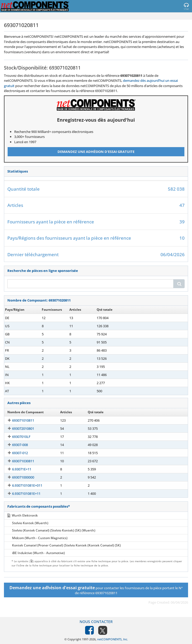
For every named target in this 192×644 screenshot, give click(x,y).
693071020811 (18, 318)
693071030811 (18, 461)
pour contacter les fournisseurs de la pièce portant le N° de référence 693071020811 (96, 590)
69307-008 (15, 445)
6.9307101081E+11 (22, 493)
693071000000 (18, 477)
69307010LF (17, 437)
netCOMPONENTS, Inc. (113, 639)
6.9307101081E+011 (22, 485)
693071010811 (18, 420)
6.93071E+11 (17, 469)
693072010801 (18, 428)
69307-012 (15, 453)
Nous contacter (96, 622)
